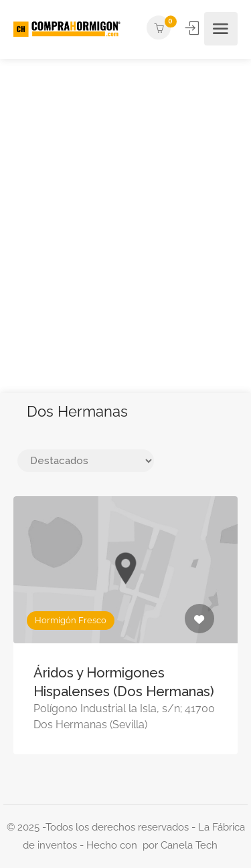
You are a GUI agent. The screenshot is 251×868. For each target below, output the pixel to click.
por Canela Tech (180, 845)
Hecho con (114, 845)
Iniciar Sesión (193, 28)
